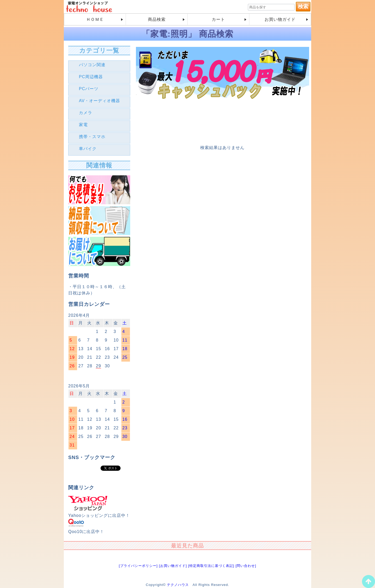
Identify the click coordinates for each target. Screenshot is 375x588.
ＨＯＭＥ (95, 19)
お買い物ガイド (280, 19)
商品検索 (157, 19)
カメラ (86, 113)
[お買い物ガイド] (173, 566)
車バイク (88, 149)
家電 (83, 125)
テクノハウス (178, 585)
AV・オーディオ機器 (99, 101)
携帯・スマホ (92, 137)
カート (218, 19)
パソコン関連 (92, 65)
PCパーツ (89, 89)
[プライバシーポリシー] (138, 566)
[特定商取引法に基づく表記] (211, 566)
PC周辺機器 (91, 77)
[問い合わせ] (246, 566)
